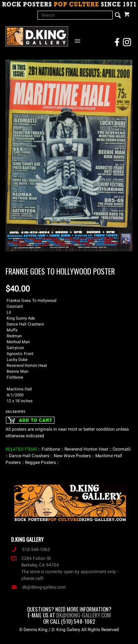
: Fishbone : (51, 449)
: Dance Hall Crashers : (29, 456)
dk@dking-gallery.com (38, 587)
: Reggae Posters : (40, 462)
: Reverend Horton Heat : (86, 449)
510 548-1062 (31, 550)
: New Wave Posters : (72, 456)
